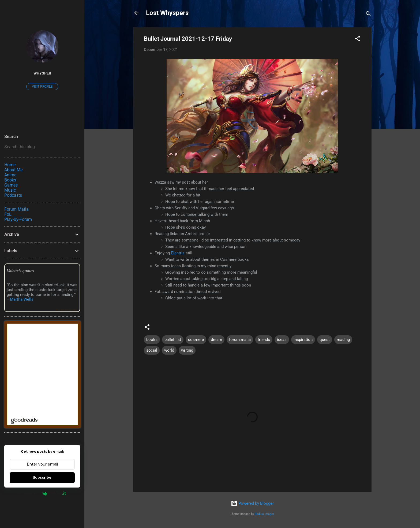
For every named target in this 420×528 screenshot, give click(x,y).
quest (325, 340)
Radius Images (265, 514)
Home (10, 165)
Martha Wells (22, 299)
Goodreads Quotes (67, 309)
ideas (282, 340)
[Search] (368, 15)
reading (343, 340)
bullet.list (173, 340)
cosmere (196, 340)
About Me (13, 170)
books (152, 340)
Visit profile (42, 87)
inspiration (303, 340)
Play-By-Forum (18, 219)
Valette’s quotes (20, 271)
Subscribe (42, 477)
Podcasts (13, 195)
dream (216, 340)
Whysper (42, 73)
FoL (8, 214)
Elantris (178, 253)
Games (11, 185)
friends (264, 340)
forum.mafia (240, 340)
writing (187, 350)
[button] (358, 40)
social (152, 350)
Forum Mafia (16, 209)
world (169, 350)
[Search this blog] (42, 147)
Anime (10, 175)
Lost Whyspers (167, 13)
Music (10, 190)
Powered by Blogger (252, 503)
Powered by (42, 493)
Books (10, 180)
